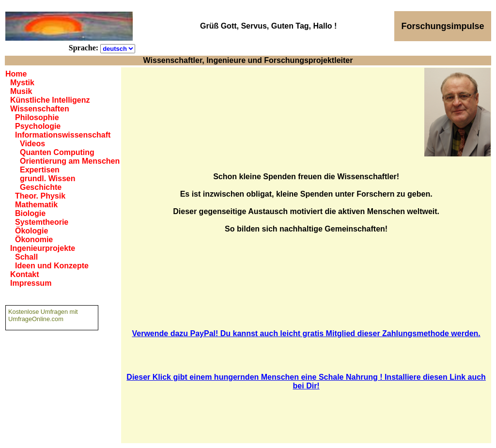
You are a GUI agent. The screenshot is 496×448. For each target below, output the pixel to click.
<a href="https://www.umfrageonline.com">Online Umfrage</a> (52, 373)
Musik (21, 91)
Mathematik (36, 205)
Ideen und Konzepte (52, 266)
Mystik (22, 83)
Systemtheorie (42, 222)
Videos (32, 144)
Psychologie (38, 126)
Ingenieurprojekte (43, 248)
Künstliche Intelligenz (50, 100)
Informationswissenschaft (63, 135)
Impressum (31, 283)
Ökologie (31, 231)
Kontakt (25, 274)
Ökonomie (34, 239)
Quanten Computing (57, 152)
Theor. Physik (40, 196)
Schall (26, 257)
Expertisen (40, 170)
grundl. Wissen (48, 178)
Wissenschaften (40, 109)
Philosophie (37, 117)
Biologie (30, 213)
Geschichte (41, 187)
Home (16, 74)
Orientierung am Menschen (70, 161)
